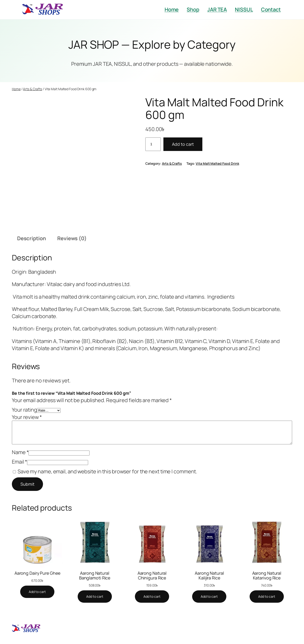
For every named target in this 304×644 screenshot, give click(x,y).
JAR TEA (217, 9)
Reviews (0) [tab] (72, 238)
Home (172, 9)
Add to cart (183, 144)
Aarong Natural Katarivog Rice (267, 575)
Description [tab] (32, 238)
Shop (193, 9)
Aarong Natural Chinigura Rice (152, 575)
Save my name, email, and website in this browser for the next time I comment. (107, 471)
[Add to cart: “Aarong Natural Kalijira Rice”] (209, 597)
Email (19, 462)
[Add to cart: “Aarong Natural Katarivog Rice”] (267, 597)
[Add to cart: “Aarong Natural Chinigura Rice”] (152, 597)
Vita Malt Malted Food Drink (217, 163)
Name (20, 452)
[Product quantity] (153, 144)
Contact (271, 9)
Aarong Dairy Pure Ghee (37, 573)
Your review (27, 417)
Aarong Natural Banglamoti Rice (95, 575)
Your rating (24, 410)
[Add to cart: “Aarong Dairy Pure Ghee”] (37, 592)
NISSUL (244, 9)
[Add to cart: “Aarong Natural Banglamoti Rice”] (95, 597)
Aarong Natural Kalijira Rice (209, 575)
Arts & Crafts (33, 89)
